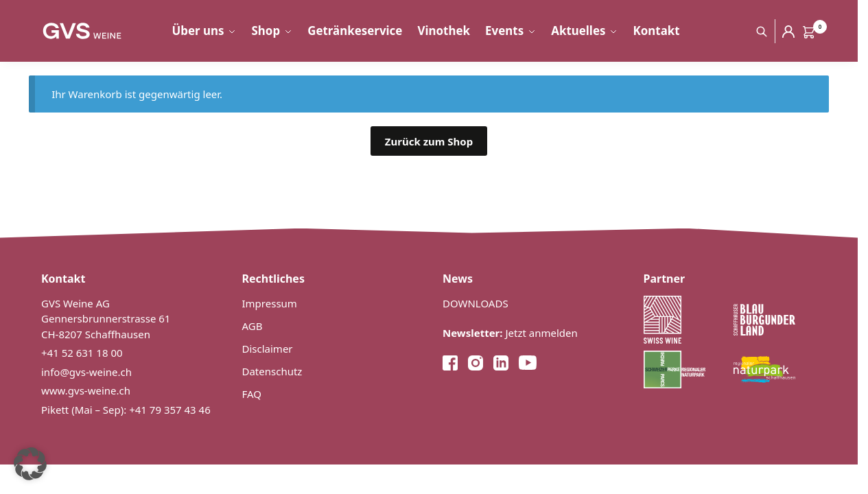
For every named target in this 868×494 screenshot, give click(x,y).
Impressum (270, 303)
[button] (30, 464)
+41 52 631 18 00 (82, 353)
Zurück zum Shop (429, 141)
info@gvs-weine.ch (86, 372)
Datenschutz (272, 371)
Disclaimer (268, 349)
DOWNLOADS (476, 303)
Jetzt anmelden (510, 333)
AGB (253, 326)
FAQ (252, 394)
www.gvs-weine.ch (86, 390)
